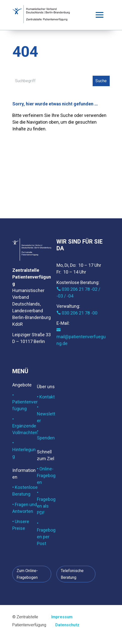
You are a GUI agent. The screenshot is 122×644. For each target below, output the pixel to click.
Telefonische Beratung (72, 574)
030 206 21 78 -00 (77, 313)
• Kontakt (46, 397)
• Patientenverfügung (25, 402)
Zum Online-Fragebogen (27, 574)
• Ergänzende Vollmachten (25, 426)
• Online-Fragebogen (46, 476)
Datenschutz (67, 625)
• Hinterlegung (24, 450)
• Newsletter (46, 414)
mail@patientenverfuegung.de (81, 337)
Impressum (62, 617)
